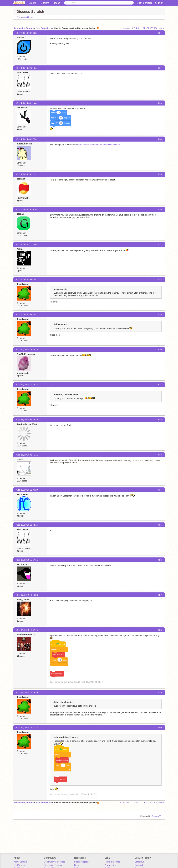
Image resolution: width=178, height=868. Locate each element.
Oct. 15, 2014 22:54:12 (27, 420)
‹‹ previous (125, 28)
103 (152, 28)
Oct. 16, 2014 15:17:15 (27, 560)
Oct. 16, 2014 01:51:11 (27, 455)
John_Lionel (23, 600)
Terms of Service (112, 862)
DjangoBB (157, 816)
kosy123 (21, 179)
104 (156, 28)
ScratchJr (139, 865)
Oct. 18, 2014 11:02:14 (27, 630)
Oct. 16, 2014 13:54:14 (27, 525)
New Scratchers (44, 28)
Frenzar (20, 38)
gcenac (20, 214)
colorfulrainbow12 (26, 635)
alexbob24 (22, 564)
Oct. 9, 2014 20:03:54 (27, 315)
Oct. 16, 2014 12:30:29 (27, 490)
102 (147, 28)
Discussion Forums (24, 28)
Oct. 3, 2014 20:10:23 (27, 33)
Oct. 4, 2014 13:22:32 (27, 174)
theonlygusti (23, 284)
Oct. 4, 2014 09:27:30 (27, 139)
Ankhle (20, 249)
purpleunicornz (24, 144)
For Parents (19, 865)
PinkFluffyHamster (26, 354)
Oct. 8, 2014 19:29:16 (27, 209)
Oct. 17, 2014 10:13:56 (27, 595)
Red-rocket (22, 108)
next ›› (161, 28)
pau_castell (22, 494)
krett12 (20, 459)
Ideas (57, 3)
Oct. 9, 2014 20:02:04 (27, 279)
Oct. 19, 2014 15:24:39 (27, 692)
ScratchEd (140, 862)
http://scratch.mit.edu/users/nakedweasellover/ (99, 145)
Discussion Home (25, 17)
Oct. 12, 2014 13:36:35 (27, 350)
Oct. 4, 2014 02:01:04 (27, 68)
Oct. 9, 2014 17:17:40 (27, 244)
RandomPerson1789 (27, 424)
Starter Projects (81, 862)
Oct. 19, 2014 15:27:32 (27, 728)
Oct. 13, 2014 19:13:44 (27, 385)
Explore (45, 3)
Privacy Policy (111, 865)
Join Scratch (144, 3)
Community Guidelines (54, 862)
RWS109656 (23, 73)
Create (32, 3)
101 (143, 28)
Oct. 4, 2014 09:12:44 (27, 103)
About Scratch (20, 862)
